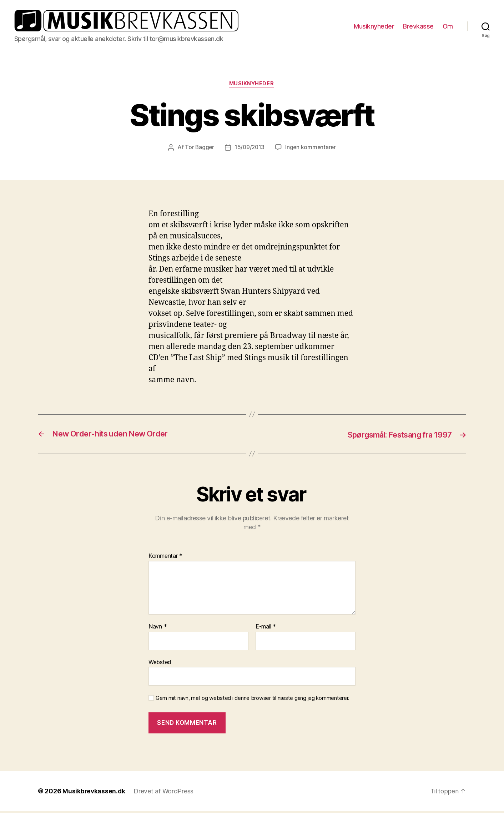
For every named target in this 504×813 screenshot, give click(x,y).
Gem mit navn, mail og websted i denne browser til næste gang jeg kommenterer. (253, 700)
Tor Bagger (199, 149)
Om (448, 27)
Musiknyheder (374, 27)
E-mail (266, 628)
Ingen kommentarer (311, 149)
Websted (160, 664)
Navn (158, 628)
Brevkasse (418, 27)
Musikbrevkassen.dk (94, 793)
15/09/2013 (249, 149)
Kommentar (165, 558)
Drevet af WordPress (165, 793)
